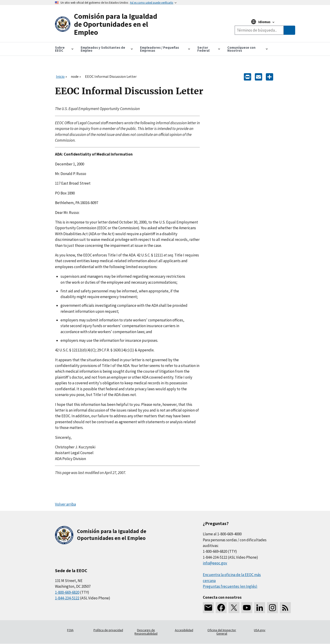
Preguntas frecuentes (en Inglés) (230, 586)
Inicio (60, 76)
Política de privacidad (108, 630)
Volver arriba (65, 504)
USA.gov (260, 630)
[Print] (247, 76)
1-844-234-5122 (67, 598)
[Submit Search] (289, 30)
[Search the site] (259, 30)
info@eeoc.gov (215, 563)
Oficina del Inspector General (222, 632)
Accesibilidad (184, 630)
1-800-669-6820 (67, 592)
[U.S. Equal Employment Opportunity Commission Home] (110, 24)
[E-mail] (258, 76)
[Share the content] (269, 76)
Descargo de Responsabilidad (146, 632)
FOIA (70, 630)
